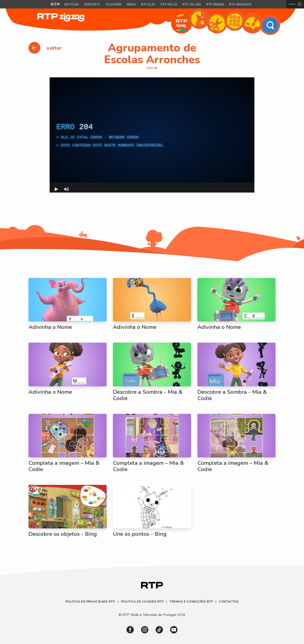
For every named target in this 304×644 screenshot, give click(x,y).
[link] (130, 630)
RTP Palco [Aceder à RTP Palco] (169, 4)
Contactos (229, 602)
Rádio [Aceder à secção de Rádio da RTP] (131, 4)
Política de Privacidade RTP (91, 602)
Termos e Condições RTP (191, 602)
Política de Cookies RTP (142, 602)
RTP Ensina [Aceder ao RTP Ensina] (215, 4)
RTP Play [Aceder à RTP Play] (148, 4)
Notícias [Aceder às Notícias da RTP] (72, 4)
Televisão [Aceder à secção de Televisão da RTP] (114, 4)
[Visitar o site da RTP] (56, 4)
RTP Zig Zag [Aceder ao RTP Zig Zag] (192, 4)
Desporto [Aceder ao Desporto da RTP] (92, 4)
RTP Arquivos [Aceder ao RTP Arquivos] (240, 4)
